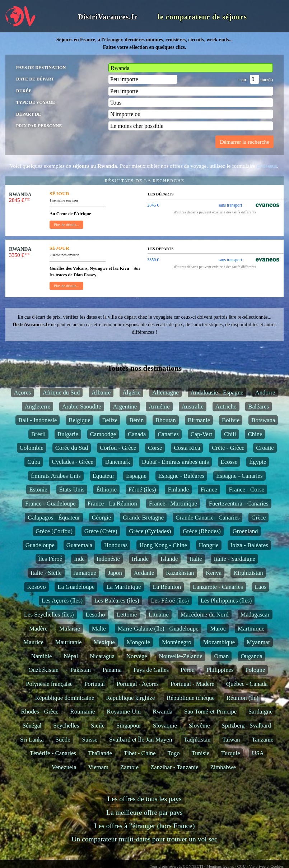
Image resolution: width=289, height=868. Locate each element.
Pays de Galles (151, 670)
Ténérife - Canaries (53, 753)
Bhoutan (166, 420)
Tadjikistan (197, 740)
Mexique (104, 642)
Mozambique (219, 642)
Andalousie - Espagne (217, 393)
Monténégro (177, 642)
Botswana (263, 420)
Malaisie (70, 629)
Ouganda (251, 656)
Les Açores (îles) (62, 601)
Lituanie (159, 615)
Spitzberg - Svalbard (246, 726)
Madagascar (255, 615)
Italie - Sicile (46, 573)
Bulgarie (68, 434)
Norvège (137, 656)
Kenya (214, 573)
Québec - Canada (247, 684)
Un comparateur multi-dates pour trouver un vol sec (144, 839)
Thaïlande (100, 753)
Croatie (265, 448)
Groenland (245, 531)
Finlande (178, 490)
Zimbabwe (223, 767)
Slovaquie (165, 726)
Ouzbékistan (43, 670)
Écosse (229, 462)
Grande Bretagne (143, 518)
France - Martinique (173, 504)
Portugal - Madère (192, 684)
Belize (110, 420)
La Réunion (167, 587)
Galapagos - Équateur (54, 518)
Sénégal (32, 726)
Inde (79, 559)
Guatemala (80, 545)
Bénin (136, 420)
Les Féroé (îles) (170, 601)
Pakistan (81, 670)
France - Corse (246, 490)
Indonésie (108, 559)
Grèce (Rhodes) (202, 531)
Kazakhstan (180, 573)
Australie (193, 407)
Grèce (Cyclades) (150, 531)
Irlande (140, 559)
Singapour (129, 726)
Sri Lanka (32, 740)
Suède (63, 740)
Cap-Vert (202, 434)
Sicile (98, 726)
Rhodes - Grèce (39, 712)
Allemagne (166, 393)
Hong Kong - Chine (163, 545)
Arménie (159, 407)
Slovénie (199, 726)
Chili (230, 434)
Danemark (118, 462)
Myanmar (258, 642)
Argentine (125, 407)
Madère (38, 629)
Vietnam (98, 767)
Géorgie (102, 518)
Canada (137, 434)
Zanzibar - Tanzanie (174, 767)
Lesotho (95, 615)
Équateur (104, 476)
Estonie (38, 490)
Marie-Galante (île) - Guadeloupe (158, 629)
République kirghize (130, 698)
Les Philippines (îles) (226, 601)
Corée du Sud (72, 448)
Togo (173, 753)
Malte (99, 629)
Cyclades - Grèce (73, 462)
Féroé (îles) (142, 490)
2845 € (153, 205)
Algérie (131, 393)
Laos (261, 587)
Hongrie (209, 545)
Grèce (258, 518)
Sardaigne (260, 712)
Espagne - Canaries (239, 476)
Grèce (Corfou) (54, 531)
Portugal (95, 684)
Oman (221, 656)
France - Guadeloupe (50, 504)
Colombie (32, 448)
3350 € (153, 260)
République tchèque (191, 698)
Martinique (251, 629)
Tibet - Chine (140, 753)
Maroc (218, 629)
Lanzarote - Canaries (218, 587)
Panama (112, 670)
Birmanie (199, 420)
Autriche (226, 407)
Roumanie (83, 712)
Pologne (255, 670)
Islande (169, 559)
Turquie (231, 753)
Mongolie (138, 642)
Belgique (80, 420)
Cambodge (103, 434)
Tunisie (201, 753)
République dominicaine (65, 698)
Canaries (168, 434)
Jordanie (144, 573)
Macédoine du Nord (205, 615)
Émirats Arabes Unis (56, 476)
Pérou (188, 670)
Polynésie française (49, 684)
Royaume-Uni (124, 712)
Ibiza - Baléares (249, 545)
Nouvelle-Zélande (181, 656)
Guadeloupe (40, 545)
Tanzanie (262, 740)
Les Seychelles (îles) (49, 615)
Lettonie (127, 615)
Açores (23, 393)
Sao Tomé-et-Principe (210, 712)
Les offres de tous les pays (144, 799)
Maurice (33, 642)
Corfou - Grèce (118, 448)
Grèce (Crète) (101, 531)
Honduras (116, 545)
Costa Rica (187, 448)
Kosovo (36, 587)
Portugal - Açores (138, 684)
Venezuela (64, 767)
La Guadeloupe (76, 587)
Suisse (90, 740)
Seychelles (66, 726)
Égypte (258, 462)
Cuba (34, 462)
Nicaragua (102, 656)
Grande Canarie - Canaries (208, 518)
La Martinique (123, 587)
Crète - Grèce (228, 448)
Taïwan (231, 740)
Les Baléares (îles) (117, 601)
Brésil (38, 434)
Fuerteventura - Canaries (239, 504)
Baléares (258, 407)
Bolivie (231, 420)
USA (258, 753)
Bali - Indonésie (38, 420)
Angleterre (38, 407)
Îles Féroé (50, 559)
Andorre (265, 393)
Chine (255, 434)
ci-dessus (267, 166)
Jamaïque (85, 573)
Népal (71, 656)
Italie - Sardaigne (234, 559)
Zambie (129, 767)
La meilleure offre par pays (144, 812)
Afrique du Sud (61, 393)
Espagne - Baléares (181, 476)
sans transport (230, 205)
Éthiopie (106, 490)
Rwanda (162, 712)
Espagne (136, 476)
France (209, 490)
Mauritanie (69, 642)
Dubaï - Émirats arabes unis (175, 462)
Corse (155, 448)
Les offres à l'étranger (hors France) (144, 826)
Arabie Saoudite (82, 407)
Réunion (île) (243, 698)
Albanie (101, 393)
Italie (196, 559)
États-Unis (72, 490)
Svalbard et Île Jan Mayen (141, 740)
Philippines (220, 670)
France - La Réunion (112, 504)
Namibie (42, 656)
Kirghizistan (248, 573)
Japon (115, 573)
